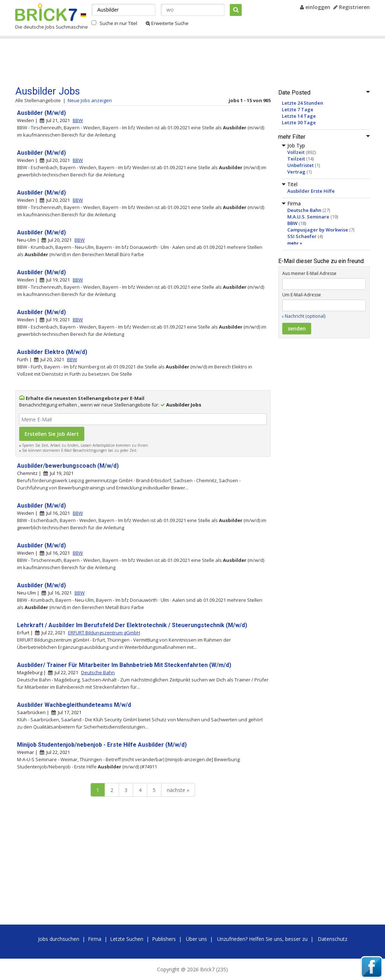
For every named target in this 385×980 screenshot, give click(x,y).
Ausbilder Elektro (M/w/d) (52, 352)
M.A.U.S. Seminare (308, 217)
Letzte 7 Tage (298, 109)
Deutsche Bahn (304, 210)
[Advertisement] (152, 62)
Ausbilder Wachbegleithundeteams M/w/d (74, 705)
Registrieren (352, 7)
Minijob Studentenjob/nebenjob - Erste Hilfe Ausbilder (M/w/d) (102, 745)
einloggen (315, 7)
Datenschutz (333, 939)
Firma (95, 939)
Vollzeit (296, 152)
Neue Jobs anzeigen (90, 100)
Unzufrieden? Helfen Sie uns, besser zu (262, 939)
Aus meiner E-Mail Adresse (309, 273)
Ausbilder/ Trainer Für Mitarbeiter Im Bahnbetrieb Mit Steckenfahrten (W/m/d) (124, 665)
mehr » (295, 243)
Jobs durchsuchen (59, 939)
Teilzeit (296, 159)
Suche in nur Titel (118, 23)
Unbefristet (301, 165)
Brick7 (46, 12)
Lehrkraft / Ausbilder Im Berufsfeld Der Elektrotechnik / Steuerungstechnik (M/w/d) (132, 625)
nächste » (178, 790)
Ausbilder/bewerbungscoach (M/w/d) (68, 466)
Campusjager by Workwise (318, 230)
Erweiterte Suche (167, 23)
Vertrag (296, 172)
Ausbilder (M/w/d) (41, 113)
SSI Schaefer (302, 236)
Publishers (164, 939)
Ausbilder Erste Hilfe (311, 191)
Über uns (196, 939)
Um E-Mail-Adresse (302, 295)
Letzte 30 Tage (299, 122)
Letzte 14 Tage (299, 116)
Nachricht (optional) (305, 316)
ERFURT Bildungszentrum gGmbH (104, 633)
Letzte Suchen (127, 939)
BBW (292, 223)
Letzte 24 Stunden (302, 103)
